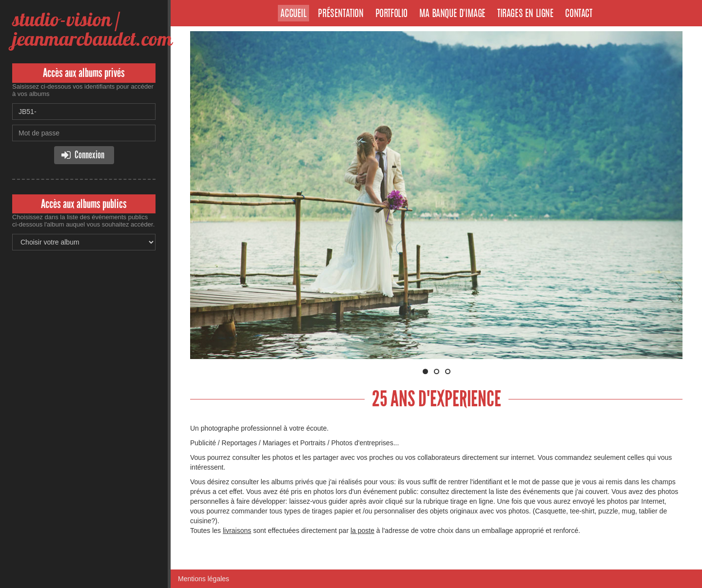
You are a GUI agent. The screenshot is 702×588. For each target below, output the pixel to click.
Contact (578, 14)
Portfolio (391, 14)
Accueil (293, 14)
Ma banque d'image (452, 14)
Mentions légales (204, 579)
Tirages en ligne (526, 14)
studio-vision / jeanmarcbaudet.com (92, 29)
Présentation (341, 14)
